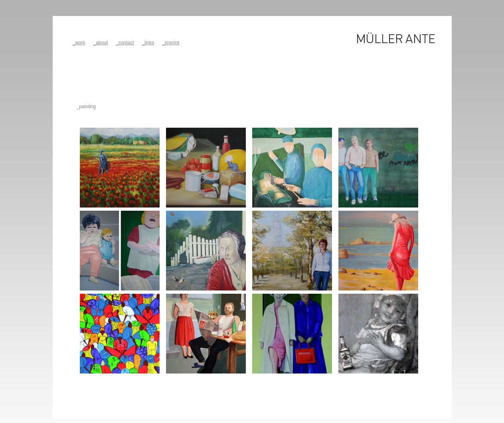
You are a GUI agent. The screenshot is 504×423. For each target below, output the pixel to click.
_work (79, 43)
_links (148, 43)
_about (101, 43)
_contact (125, 43)
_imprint (171, 43)
